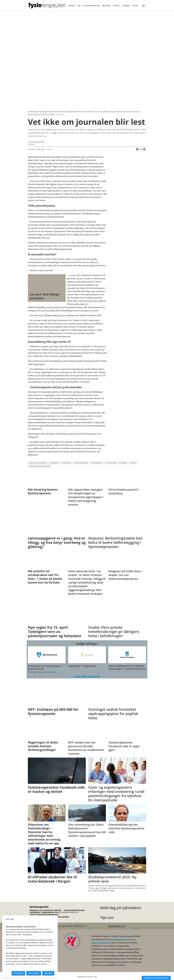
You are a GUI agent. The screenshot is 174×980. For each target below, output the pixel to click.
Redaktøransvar (117, 926)
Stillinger (126, 5)
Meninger (106, 5)
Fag (79, 5)
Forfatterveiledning (91, 5)
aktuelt (133, 463)
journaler (54, 463)
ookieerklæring (48, 912)
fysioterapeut (97, 463)
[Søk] (143, 6)
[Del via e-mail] (144, 149)
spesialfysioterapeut (38, 463)
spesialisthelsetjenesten (40, 466)
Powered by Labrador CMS (87, 977)
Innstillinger (18, 973)
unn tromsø (111, 463)
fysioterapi (66, 463)
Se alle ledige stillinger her (87, 676)
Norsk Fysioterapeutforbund (47, 914)
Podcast (116, 5)
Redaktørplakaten (119, 939)
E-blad (135, 5)
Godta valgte (34, 973)
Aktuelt (72, 5)
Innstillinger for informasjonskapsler (156, 978)
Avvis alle (48, 973)
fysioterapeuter (81, 463)
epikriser (123, 463)
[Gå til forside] (47, 6)
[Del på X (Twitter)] (141, 149)
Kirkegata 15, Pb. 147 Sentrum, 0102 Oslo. (46, 910)
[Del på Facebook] (137, 149)
